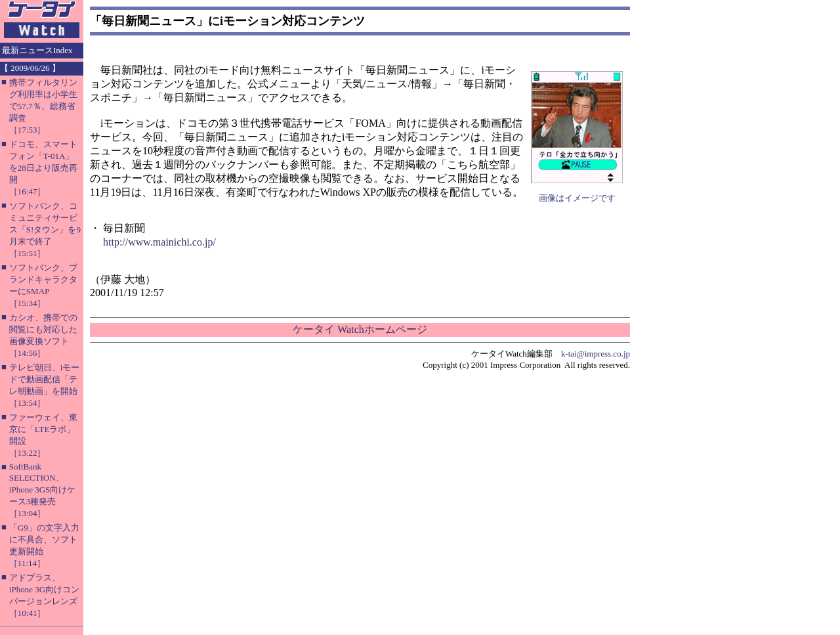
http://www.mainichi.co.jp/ (159, 242)
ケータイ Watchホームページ (360, 329)
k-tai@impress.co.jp (596, 354)
